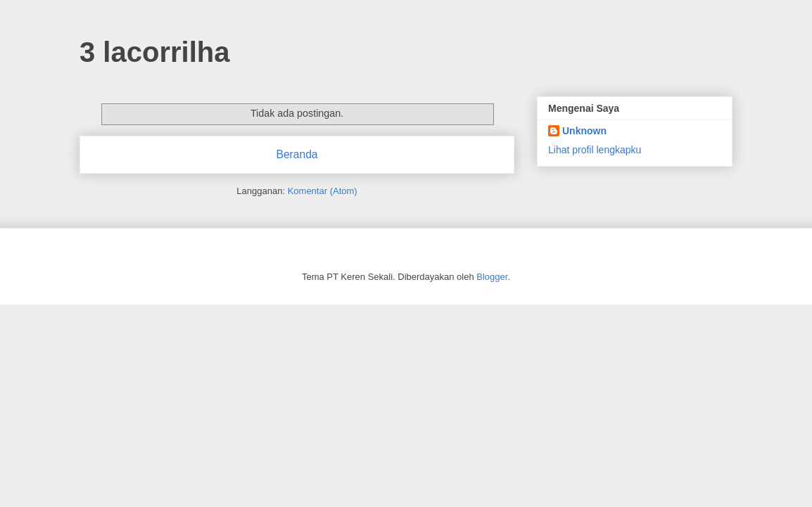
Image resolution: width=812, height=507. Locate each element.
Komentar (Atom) (323, 191)
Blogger (492, 277)
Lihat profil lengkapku (595, 150)
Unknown (584, 131)
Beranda (297, 154)
